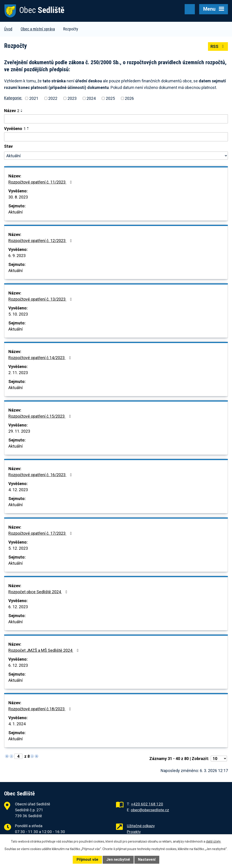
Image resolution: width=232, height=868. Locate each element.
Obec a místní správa (38, 29)
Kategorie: (13, 98)
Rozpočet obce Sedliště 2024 (39, 592)
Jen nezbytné (118, 859)
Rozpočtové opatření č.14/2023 (41, 358)
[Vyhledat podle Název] (116, 119)
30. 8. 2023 (18, 197)
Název (12, 111)
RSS (218, 46)
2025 (110, 98)
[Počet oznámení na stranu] (219, 759)
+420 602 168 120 (147, 804)
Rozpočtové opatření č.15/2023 (41, 416)
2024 (91, 98)
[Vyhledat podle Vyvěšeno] (116, 137)
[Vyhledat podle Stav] (116, 156)
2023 (72, 98)
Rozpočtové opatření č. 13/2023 (41, 299)
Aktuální (16, 212)
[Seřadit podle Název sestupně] (22, 111)
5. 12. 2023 (18, 548)
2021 (34, 98)
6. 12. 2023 (18, 607)
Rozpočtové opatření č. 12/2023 (41, 241)
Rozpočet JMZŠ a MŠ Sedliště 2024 (44, 650)
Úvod (8, 29)
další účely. (214, 841)
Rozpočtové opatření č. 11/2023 (41, 182)
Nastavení (147, 859)
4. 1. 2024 (17, 724)
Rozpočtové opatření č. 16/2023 (41, 475)
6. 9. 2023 (17, 256)
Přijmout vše (87, 859)
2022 (53, 98)
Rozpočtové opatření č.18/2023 (41, 709)
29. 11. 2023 (19, 431)
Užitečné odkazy (141, 826)
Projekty (134, 832)
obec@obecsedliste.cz (150, 810)
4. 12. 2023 (18, 490)
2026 (129, 98)
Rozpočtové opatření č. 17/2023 (41, 533)
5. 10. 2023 (18, 314)
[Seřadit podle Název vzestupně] (22, 110)
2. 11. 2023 (18, 373)
